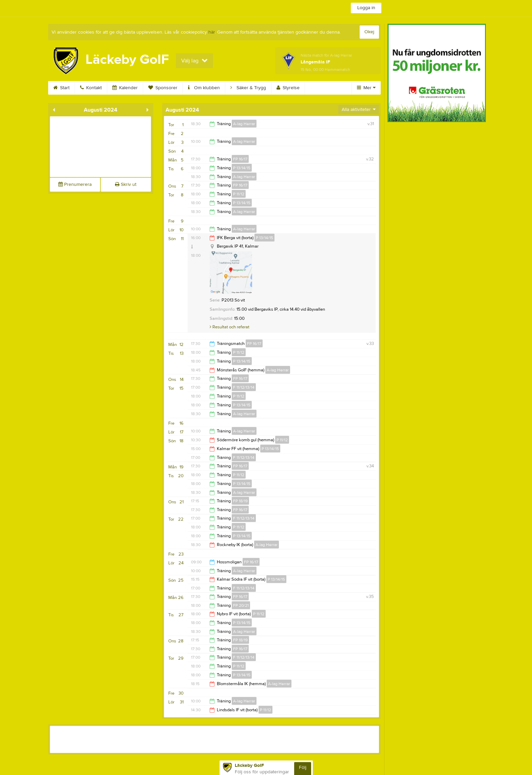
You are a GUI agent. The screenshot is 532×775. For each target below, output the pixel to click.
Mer (366, 88)
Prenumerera (75, 185)
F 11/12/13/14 (244, 387)
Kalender (125, 88)
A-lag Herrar (244, 124)
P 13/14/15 (242, 168)
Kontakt (91, 88)
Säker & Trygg (248, 88)
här (212, 32)
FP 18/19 (240, 501)
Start (61, 88)
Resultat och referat (230, 327)
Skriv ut (126, 185)
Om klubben (204, 88)
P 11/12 (239, 194)
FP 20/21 (241, 605)
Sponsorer (163, 88)
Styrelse (288, 88)
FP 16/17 (240, 159)
